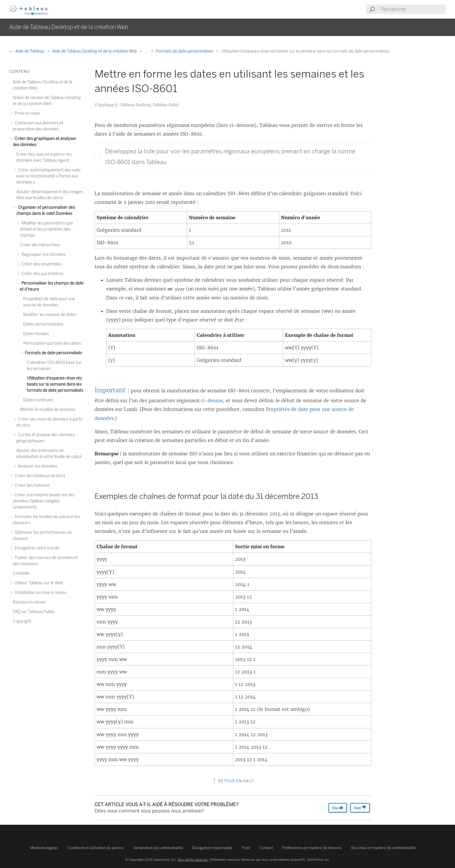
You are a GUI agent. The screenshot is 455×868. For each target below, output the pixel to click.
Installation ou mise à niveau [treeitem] (40, 593)
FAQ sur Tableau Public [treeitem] (34, 612)
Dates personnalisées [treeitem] (43, 324)
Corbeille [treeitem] (21, 573)
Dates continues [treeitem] (38, 400)
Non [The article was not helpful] (360, 808)
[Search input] (413, 9)
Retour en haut (233, 781)
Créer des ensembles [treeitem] (40, 264)
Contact (266, 848)
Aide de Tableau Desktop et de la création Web (95, 51)
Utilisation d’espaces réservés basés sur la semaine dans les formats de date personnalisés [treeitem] (55, 384)
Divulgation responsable (212, 848)
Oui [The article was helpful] (338, 808)
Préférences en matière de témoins (312, 848)
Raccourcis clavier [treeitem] (29, 602)
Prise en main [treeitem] (26, 113)
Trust (246, 848)
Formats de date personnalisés (185, 51)
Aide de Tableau (27, 51)
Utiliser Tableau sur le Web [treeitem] (38, 583)
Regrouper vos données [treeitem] (43, 255)
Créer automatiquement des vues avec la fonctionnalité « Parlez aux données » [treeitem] (48, 176)
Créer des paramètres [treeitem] (41, 274)
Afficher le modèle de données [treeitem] (48, 410)
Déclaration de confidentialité (158, 848)
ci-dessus (212, 400)
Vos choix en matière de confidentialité (383, 848)
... (147, 51)
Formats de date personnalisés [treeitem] (53, 353)
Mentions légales (44, 848)
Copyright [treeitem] (22, 621)
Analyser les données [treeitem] (37, 466)
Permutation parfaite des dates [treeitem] (52, 343)
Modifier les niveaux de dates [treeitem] (50, 315)
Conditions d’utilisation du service (96, 848)
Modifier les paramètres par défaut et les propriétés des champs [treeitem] (47, 229)
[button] (98, 157)
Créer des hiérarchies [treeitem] (40, 245)
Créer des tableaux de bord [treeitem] (39, 476)
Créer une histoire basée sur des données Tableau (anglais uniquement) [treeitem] (44, 501)
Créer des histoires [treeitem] (31, 485)
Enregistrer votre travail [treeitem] (36, 548)
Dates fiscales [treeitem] (36, 334)
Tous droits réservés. (193, 860)
